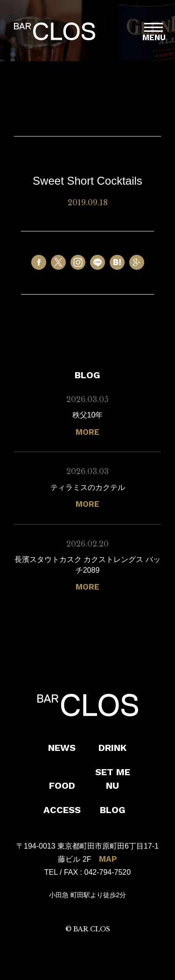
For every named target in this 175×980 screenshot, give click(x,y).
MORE (87, 432)
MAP (108, 859)
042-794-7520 (108, 872)
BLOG (113, 810)
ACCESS (62, 810)
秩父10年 (88, 415)
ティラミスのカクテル (88, 487)
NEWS (62, 748)
